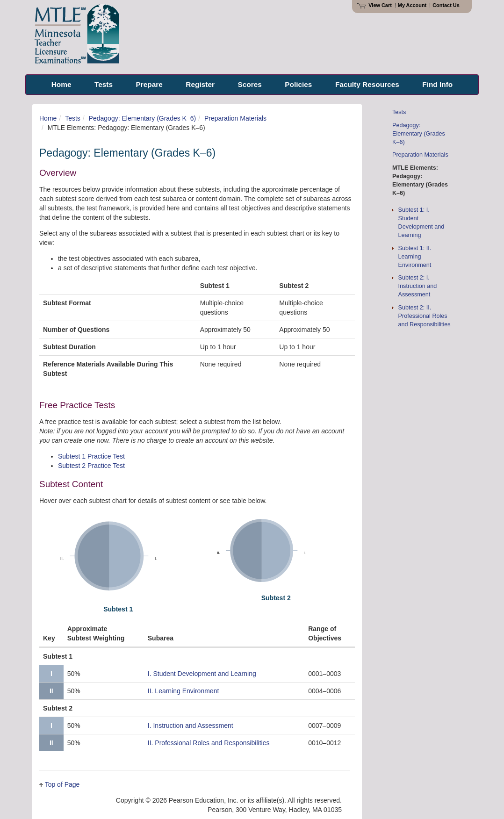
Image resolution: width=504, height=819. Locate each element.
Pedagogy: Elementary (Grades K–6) (143, 118)
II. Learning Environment (184, 687)
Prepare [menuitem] (149, 84)
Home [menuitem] (61, 84)
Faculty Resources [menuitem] (367, 84)
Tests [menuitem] (104, 84)
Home (48, 118)
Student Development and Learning (202, 669)
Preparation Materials (235, 118)
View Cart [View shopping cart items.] (374, 5)
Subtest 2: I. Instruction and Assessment (418, 286)
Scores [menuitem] (249, 84)
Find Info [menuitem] (437, 84)
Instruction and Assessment (191, 721)
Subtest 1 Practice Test (91, 456)
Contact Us (446, 5)
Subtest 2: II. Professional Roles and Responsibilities (425, 316)
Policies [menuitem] (298, 84)
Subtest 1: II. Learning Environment (415, 257)
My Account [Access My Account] (412, 5)
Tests (73, 118)
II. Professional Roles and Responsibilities (209, 739)
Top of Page (62, 780)
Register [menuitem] (200, 84)
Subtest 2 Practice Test (91, 466)
